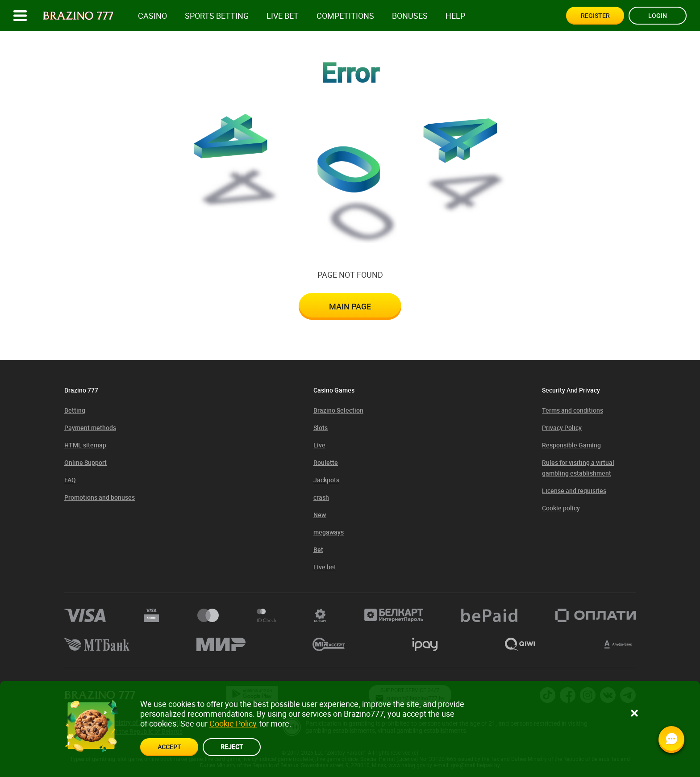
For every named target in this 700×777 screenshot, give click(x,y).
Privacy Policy (562, 428)
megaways (329, 532)
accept (169, 747)
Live (319, 445)
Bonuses (410, 16)
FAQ (70, 480)
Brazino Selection (338, 410)
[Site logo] (78, 16)
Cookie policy (561, 508)
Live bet (283, 16)
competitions (345, 16)
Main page (350, 306)
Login (658, 15)
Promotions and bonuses (100, 497)
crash (321, 497)
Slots (321, 428)
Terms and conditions (573, 410)
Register (595, 15)
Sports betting (217, 16)
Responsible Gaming (571, 445)
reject (232, 746)
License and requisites (574, 491)
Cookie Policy (233, 723)
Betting (75, 410)
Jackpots (326, 480)
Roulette (326, 462)
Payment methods (90, 428)
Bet (318, 549)
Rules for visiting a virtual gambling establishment (578, 468)
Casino (152, 16)
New (320, 515)
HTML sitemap (85, 445)
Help (455, 16)
